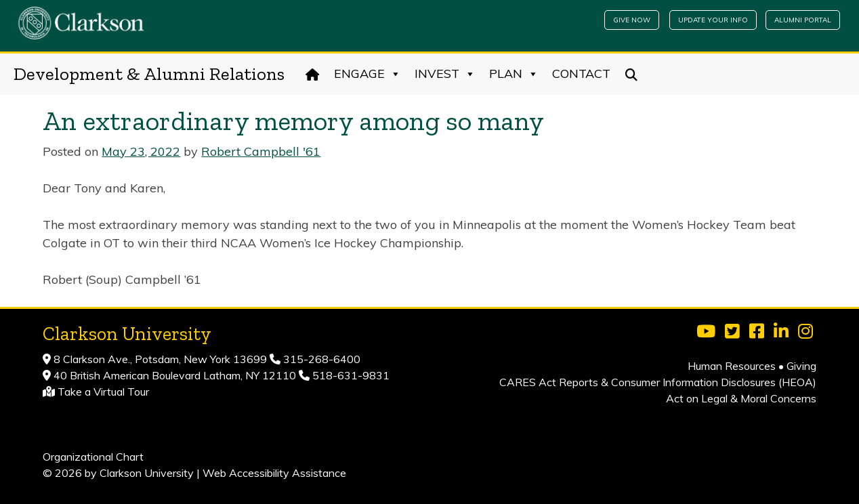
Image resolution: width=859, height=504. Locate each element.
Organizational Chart (93, 457)
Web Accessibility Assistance (274, 473)
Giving (801, 366)
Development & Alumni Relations (149, 74)
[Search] (632, 74)
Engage (368, 74)
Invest (445, 74)
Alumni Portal (803, 20)
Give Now (632, 20)
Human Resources (732, 366)
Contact (581, 73)
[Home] (313, 74)
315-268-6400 (320, 359)
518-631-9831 (350, 375)
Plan (514, 74)
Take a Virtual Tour (103, 392)
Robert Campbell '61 (261, 151)
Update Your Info (713, 20)
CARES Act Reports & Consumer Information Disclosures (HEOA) (658, 382)
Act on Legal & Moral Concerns (741, 398)
